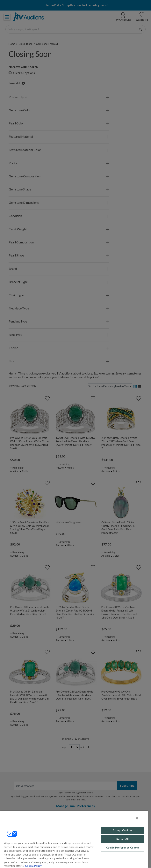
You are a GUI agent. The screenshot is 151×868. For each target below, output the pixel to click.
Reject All (122, 839)
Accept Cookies (122, 830)
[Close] (137, 818)
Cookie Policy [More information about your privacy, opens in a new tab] (33, 866)
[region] (74, 839)
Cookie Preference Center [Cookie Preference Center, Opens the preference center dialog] (123, 848)
